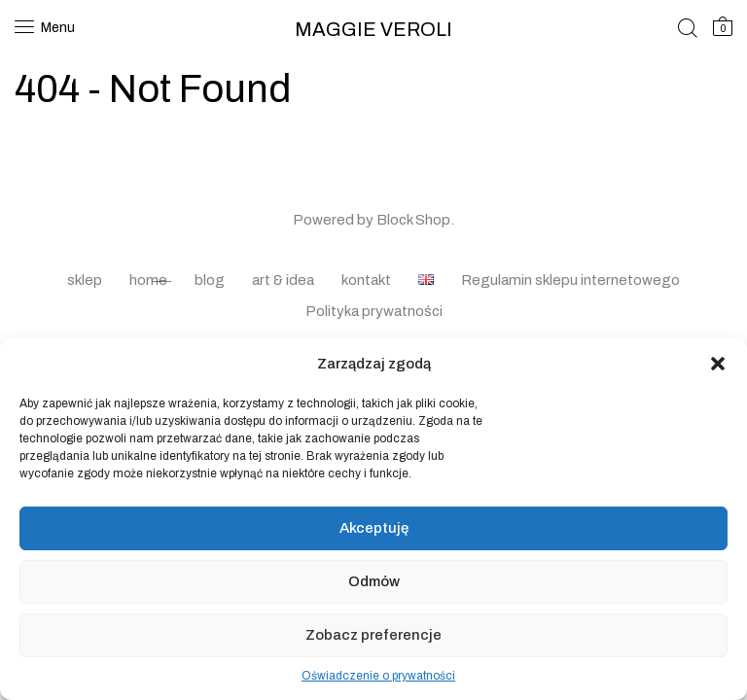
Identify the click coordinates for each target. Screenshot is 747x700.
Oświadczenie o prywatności (378, 676)
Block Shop (413, 220)
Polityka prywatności (374, 311)
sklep (85, 280)
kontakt (366, 280)
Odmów (374, 581)
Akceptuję (374, 528)
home (148, 280)
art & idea (283, 280)
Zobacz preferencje (373, 635)
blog (210, 280)
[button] (718, 364)
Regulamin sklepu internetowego (570, 280)
